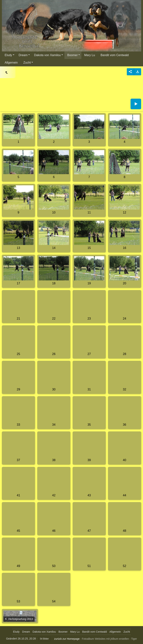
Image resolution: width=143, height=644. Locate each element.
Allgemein (11, 63)
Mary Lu (90, 55)
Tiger (134, 639)
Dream (23, 55)
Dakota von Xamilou (47, 55)
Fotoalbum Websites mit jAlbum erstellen (105, 639)
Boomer (72, 55)
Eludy (8, 55)
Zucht (27, 63)
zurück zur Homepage (67, 639)
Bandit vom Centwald (115, 55)
